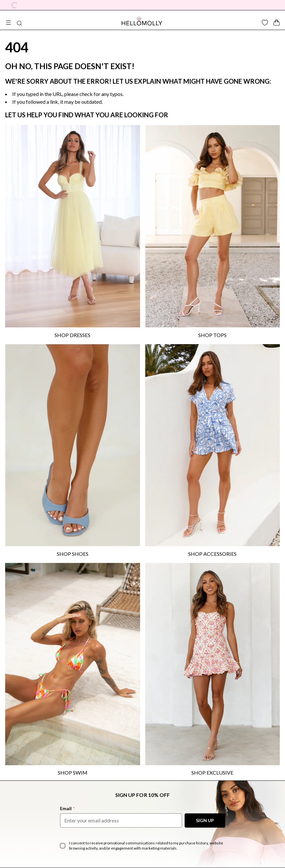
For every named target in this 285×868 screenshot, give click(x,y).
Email (67, 808)
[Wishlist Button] (265, 23)
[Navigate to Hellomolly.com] (142, 21)
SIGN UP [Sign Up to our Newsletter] (205, 820)
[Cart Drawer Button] (277, 23)
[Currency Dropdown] (14, 5)
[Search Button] (19, 23)
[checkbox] (63, 846)
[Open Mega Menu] (8, 23)
